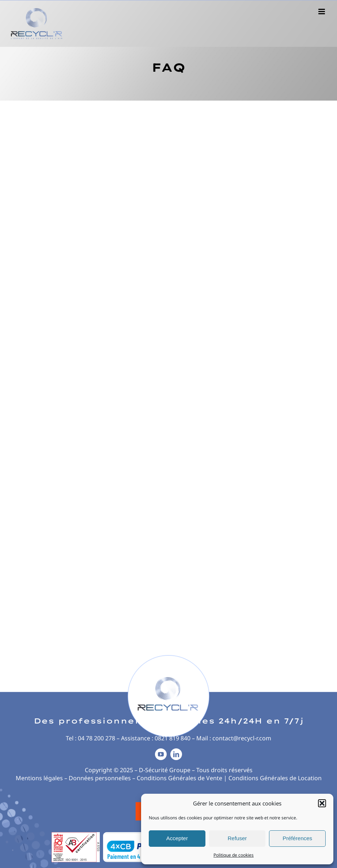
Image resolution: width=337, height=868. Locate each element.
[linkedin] (176, 754)
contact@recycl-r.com (242, 738)
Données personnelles (100, 778)
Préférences (297, 838)
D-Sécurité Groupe (165, 770)
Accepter (177, 838)
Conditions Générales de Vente (179, 778)
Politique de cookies (234, 855)
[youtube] (161, 754)
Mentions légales (39, 778)
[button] (322, 803)
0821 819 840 (173, 738)
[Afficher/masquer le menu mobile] (322, 12)
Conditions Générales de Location (275, 778)
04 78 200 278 (96, 738)
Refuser (237, 838)
